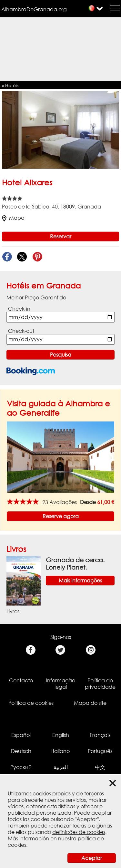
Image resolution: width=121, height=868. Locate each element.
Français (100, 735)
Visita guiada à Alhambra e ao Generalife (58, 408)
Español (21, 735)
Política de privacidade (100, 684)
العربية (61, 767)
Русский (21, 767)
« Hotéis (10, 85)
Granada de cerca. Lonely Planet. (75, 563)
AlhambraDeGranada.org (34, 9)
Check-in (19, 309)
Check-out (21, 331)
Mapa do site (90, 703)
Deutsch (21, 751)
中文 (100, 767)
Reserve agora (61, 516)
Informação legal (60, 684)
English (61, 735)
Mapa (13, 218)
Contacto (21, 680)
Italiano (60, 751)
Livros (16, 549)
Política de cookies (31, 703)
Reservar (61, 236)
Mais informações (80, 580)
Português (100, 751)
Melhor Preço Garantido (36, 297)
